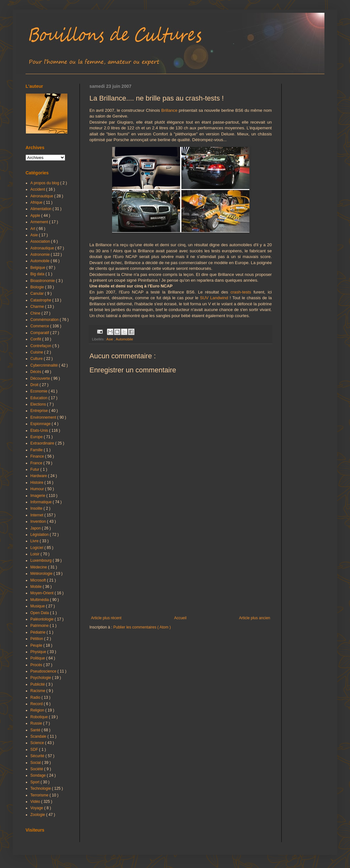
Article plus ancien (255, 618)
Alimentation (41, 209)
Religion (38, 710)
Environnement (44, 417)
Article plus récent (106, 618)
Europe (37, 437)
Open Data (40, 613)
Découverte (41, 378)
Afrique (37, 202)
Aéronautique (42, 196)
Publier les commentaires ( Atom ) (142, 627)
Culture (37, 359)
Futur (35, 469)
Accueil (180, 618)
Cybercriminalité (45, 365)
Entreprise (40, 411)
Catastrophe (41, 300)
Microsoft (39, 580)
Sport (35, 782)
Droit (35, 385)
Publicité (38, 684)
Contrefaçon (41, 346)
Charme (38, 307)
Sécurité (38, 756)
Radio (36, 697)
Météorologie (42, 574)
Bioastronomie (43, 281)
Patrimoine (40, 626)
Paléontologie (42, 619)
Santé (36, 730)
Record (37, 704)
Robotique (40, 717)
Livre (35, 541)
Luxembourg (42, 560)
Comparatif (40, 333)
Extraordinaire (43, 443)
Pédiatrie (38, 632)
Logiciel (37, 548)
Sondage (38, 775)
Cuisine (37, 352)
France (37, 463)
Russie (37, 723)
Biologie (38, 287)
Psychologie (41, 678)
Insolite (37, 508)
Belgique (38, 268)
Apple (36, 216)
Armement (40, 222)
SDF (35, 750)
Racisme (38, 691)
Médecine (39, 567)
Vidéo (36, 802)
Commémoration (45, 320)
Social (36, 763)
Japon (36, 528)
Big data (38, 274)
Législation (40, 535)
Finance (38, 456)
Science (38, 743)
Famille (37, 450)
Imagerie (38, 496)
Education (39, 398)
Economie (39, 391)
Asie (110, 339)
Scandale (39, 736)
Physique (39, 652)
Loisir (35, 554)
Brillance (169, 110)
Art (33, 229)
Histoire (37, 483)
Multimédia (40, 600)
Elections (39, 404)
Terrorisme (40, 795)
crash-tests (241, 292)
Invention (39, 522)
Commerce (40, 326)
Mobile (37, 587)
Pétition (37, 639)
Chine (36, 313)
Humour (38, 489)
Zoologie (38, 815)
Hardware (39, 476)
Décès (36, 372)
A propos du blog (45, 183)
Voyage (37, 808)
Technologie (41, 788)
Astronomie (41, 255)
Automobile (124, 339)
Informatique (42, 502)
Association (41, 241)
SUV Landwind (214, 298)
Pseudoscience (44, 671)
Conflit (36, 339)
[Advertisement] (181, 563)
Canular (38, 293)
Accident (38, 189)
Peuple (37, 645)
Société (37, 769)
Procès (37, 665)
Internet (37, 515)
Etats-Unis (40, 430)
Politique (38, 658)
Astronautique (43, 248)
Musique (38, 606)
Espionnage (41, 424)
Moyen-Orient (42, 593)
